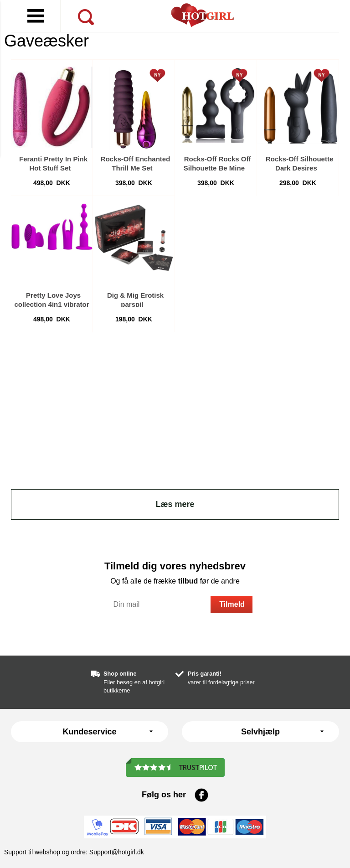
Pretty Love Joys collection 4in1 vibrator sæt (51, 304)
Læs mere (175, 504)
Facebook (201, 795)
